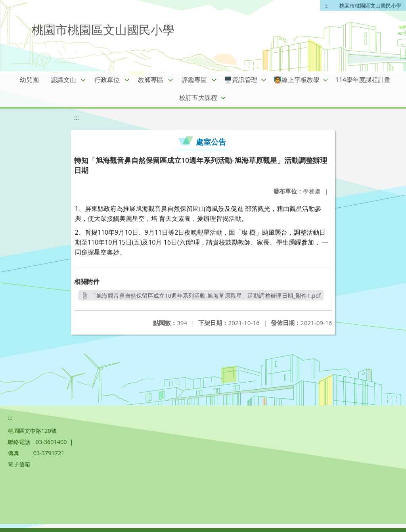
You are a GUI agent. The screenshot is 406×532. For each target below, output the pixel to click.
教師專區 (151, 80)
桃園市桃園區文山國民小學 (370, 6)
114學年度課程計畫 (363, 80)
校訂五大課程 (198, 98)
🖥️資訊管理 (241, 80)
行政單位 (107, 80)
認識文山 (63, 80)
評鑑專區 (194, 80)
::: (327, 6)
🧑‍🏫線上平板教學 (297, 80)
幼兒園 (29, 80)
